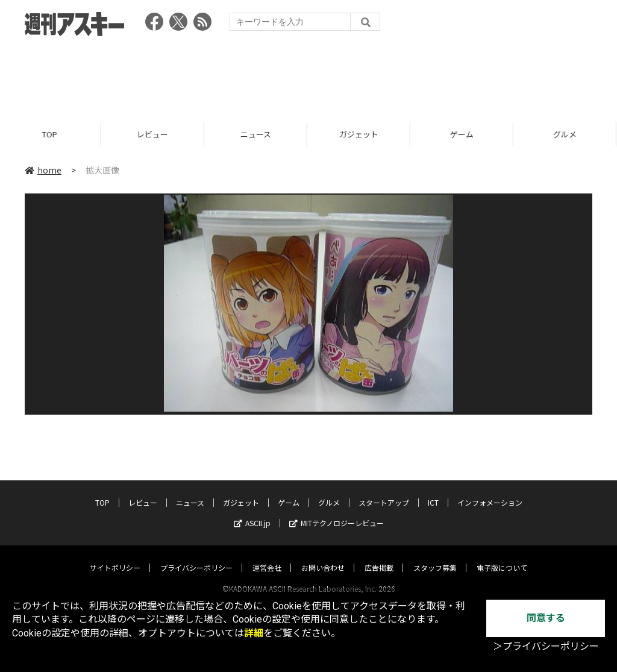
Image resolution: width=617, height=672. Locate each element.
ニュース (258, 134)
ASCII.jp (252, 511)
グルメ (329, 491)
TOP (52, 134)
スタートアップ (384, 491)
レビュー (154, 134)
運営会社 (267, 556)
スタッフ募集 (435, 556)
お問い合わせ (323, 556)
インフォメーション (490, 491)
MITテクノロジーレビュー (337, 511)
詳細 (254, 633)
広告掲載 (379, 556)
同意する (546, 618)
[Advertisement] (308, 75)
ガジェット (361, 134)
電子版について (502, 556)
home (43, 170)
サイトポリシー (115, 556)
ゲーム (464, 134)
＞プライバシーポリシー (546, 646)
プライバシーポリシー (196, 556)
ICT (433, 491)
